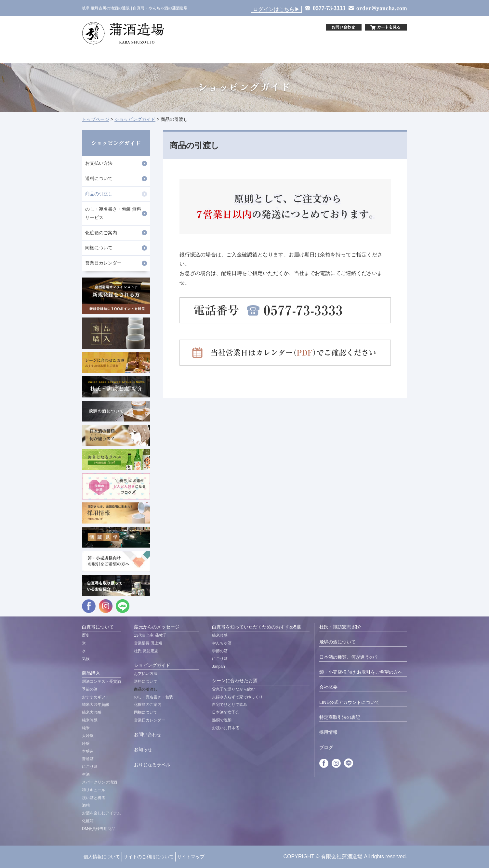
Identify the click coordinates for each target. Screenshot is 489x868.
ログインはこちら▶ (276, 9)
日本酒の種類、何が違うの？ (349, 657)
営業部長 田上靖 (148, 643)
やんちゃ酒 (222, 643)
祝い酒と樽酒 (94, 798)
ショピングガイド (152, 665)
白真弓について (98, 627)
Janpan (218, 667)
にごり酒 (90, 767)
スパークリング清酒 (99, 782)
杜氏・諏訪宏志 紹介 (340, 627)
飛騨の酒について (337, 642)
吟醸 (86, 744)
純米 (86, 728)
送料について (99, 178)
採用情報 (328, 732)
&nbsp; (266, 27)
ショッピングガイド (135, 119)
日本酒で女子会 (226, 712)
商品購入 (91, 673)
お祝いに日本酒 (226, 728)
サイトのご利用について (149, 857)
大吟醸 (88, 736)
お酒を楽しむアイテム (101, 813)
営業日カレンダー (103, 263)
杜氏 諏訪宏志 (146, 651)
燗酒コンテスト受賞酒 (101, 681)
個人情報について (102, 857)
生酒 (86, 774)
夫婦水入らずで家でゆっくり (237, 697)
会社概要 (328, 687)
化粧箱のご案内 (101, 233)
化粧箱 (88, 821)
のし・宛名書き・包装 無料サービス (113, 213)
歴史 (86, 635)
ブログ (326, 747)
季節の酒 (90, 689)
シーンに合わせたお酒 (235, 680)
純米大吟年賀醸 (96, 705)
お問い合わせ (148, 734)
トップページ (96, 119)
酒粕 (86, 805)
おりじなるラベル (152, 765)
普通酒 (88, 759)
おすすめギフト (96, 697)
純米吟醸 (90, 720)
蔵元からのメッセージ (157, 627)
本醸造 (88, 751)
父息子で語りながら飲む (233, 689)
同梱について (99, 248)
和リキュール (94, 790)
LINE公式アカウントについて (349, 702)
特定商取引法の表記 (340, 717)
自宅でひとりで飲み (230, 705)
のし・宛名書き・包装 (153, 697)
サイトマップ (191, 857)
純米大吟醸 (92, 712)
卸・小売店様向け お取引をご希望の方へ (361, 672)
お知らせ (143, 749)
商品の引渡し (99, 194)
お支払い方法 (99, 163)
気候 (86, 659)
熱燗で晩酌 (222, 720)
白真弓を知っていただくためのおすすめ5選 (257, 627)
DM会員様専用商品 (99, 829)
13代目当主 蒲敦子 (150, 635)
